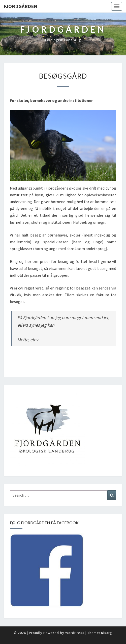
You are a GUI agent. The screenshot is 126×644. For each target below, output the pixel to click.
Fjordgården (21, 6)
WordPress (75, 633)
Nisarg (107, 633)
